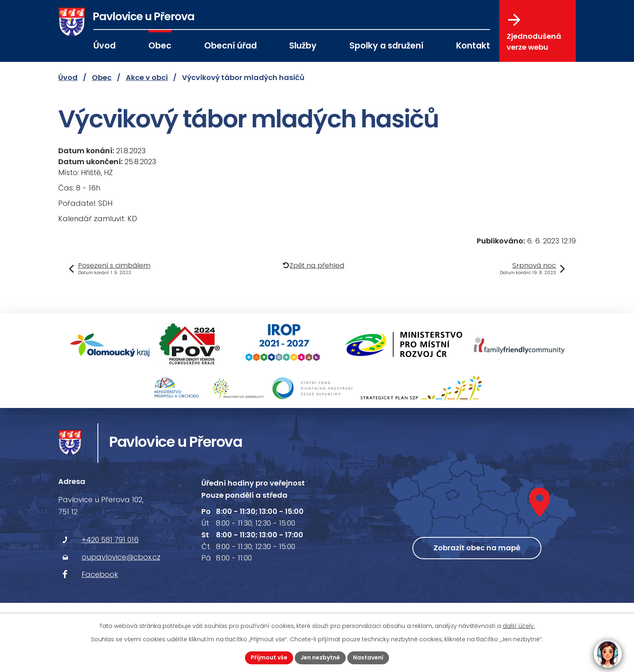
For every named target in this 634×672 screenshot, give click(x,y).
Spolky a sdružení (386, 45)
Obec (160, 45)
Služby (303, 45)
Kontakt (473, 45)
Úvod (105, 45)
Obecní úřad (230, 45)
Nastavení (368, 657)
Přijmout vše (269, 657)
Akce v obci (147, 77)
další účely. (519, 626)
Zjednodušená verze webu (534, 33)
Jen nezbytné (320, 657)
